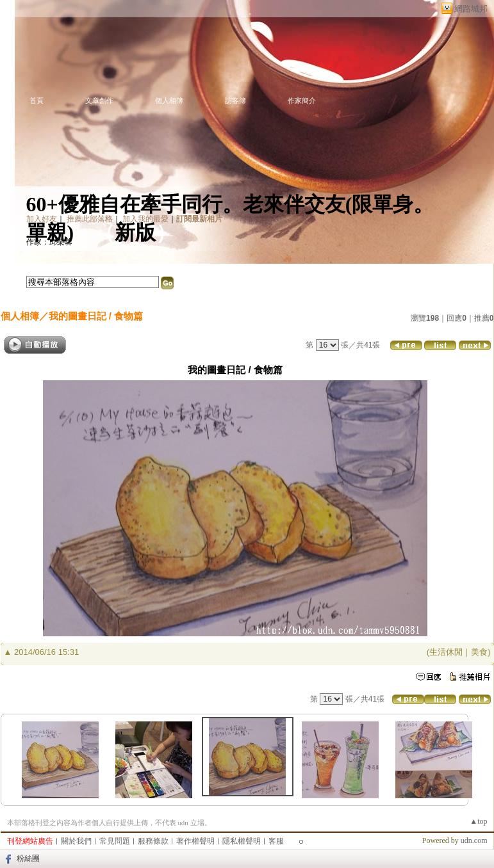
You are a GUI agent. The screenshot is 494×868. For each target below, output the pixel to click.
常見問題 (115, 841)
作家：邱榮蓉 (49, 242)
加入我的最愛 (145, 219)
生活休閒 (446, 652)
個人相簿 (169, 100)
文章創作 (99, 100)
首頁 (37, 100)
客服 (276, 841)
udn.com (474, 840)
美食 (479, 652)
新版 (135, 232)
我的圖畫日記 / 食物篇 (96, 316)
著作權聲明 (195, 841)
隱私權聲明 (242, 841)
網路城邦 (471, 9)
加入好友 (42, 219)
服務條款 (153, 841)
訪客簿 (235, 100)
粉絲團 (28, 858)
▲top (478, 821)
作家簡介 (302, 100)
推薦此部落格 (90, 219)
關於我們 (76, 841)
